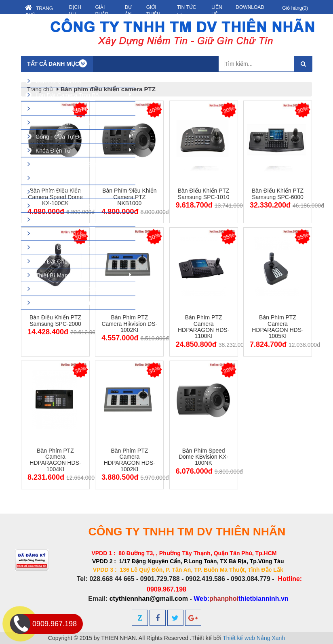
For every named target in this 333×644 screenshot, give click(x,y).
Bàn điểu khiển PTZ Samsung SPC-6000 (278, 194)
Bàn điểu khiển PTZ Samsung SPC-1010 (204, 194)
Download (250, 7)
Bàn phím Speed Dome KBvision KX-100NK (203, 457)
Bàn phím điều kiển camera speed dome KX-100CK (55, 197)
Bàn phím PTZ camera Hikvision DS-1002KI (129, 324)
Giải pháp (102, 11)
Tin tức (187, 11)
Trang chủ (39, 11)
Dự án (129, 11)
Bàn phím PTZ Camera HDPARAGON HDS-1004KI (55, 460)
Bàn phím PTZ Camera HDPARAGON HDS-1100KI (203, 327)
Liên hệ (217, 11)
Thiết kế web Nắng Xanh (254, 638)
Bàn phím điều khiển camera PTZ (108, 89)
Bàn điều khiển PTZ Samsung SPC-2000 (55, 320)
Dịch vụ (75, 11)
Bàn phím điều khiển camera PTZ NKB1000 (129, 197)
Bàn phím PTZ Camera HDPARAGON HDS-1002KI (130, 460)
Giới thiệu (153, 11)
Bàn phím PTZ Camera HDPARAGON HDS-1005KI (277, 327)
